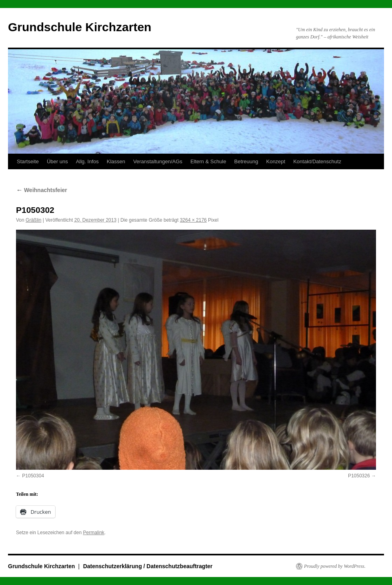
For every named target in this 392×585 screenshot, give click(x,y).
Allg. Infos (87, 161)
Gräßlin (33, 220)
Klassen (116, 161)
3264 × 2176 (193, 220)
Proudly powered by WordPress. (335, 566)
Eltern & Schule (208, 161)
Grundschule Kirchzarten (80, 27)
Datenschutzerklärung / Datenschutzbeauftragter (148, 566)
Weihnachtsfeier (42, 190)
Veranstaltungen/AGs (158, 161)
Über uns (57, 161)
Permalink (93, 533)
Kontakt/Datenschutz (317, 161)
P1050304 (33, 476)
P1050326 (359, 476)
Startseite (28, 161)
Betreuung (246, 161)
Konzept (276, 161)
